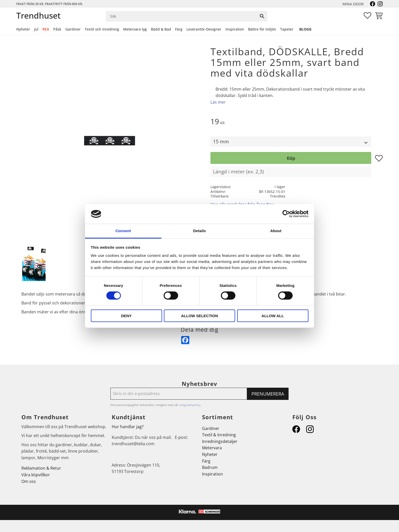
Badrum (210, 467)
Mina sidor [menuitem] (353, 4)
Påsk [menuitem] (57, 29)
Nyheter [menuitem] (23, 29)
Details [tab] (199, 231)
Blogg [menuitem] (305, 29)
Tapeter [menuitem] (287, 29)
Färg (206, 461)
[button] (367, 16)
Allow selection (200, 316)
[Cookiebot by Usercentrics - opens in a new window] (286, 214)
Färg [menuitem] (179, 29)
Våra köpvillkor (36, 475)
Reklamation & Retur (41, 468)
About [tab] (276, 231)
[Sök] (262, 16)
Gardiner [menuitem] (73, 29)
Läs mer (218, 102)
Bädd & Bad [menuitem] (161, 29)
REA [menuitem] (46, 29)
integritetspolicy (190, 405)
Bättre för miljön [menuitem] (262, 29)
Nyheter (210, 454)
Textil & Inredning (219, 435)
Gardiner (211, 428)
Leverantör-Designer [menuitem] (204, 29)
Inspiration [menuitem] (235, 29)
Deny (126, 316)
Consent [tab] (123, 231)
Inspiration (212, 474)
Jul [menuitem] (36, 29)
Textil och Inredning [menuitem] (102, 29)
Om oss (29, 481)
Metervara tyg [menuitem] (135, 29)
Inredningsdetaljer (220, 441)
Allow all (273, 316)
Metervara (212, 448)
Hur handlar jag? (128, 427)
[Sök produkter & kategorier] (182, 16)
